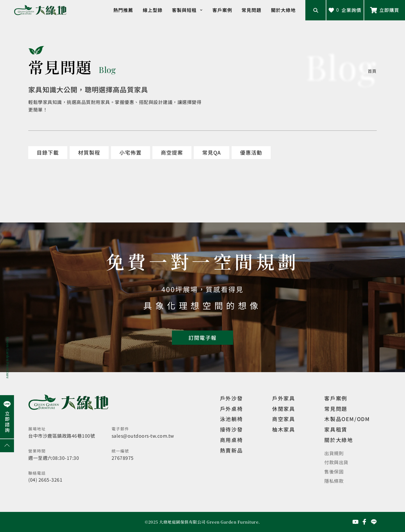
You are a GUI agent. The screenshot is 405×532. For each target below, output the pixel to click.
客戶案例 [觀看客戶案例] (336, 398)
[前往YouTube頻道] (355, 522)
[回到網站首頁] (40, 10)
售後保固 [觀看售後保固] (334, 472)
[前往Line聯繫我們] (385, 10)
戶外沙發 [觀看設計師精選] (231, 398)
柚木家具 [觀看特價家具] (283, 429)
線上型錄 (153, 10)
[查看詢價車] (345, 10)
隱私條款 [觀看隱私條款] (334, 481)
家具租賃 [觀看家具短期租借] (336, 429)
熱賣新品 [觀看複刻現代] (231, 450)
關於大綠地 (283, 10)
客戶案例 (222, 10)
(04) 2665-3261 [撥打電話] (45, 480)
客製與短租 (187, 10)
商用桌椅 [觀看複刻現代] (231, 440)
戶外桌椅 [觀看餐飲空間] (231, 409)
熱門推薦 (123, 10)
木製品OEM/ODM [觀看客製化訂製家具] (347, 419)
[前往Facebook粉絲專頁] (364, 522)
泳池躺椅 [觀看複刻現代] (231, 419)
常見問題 (251, 10)
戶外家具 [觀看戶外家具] (283, 398)
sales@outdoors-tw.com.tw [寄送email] (143, 436)
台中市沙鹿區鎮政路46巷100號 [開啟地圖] (62, 436)
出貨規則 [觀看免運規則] (334, 453)
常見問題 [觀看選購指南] (336, 409)
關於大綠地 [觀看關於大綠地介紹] (339, 440)
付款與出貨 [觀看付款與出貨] (336, 462)
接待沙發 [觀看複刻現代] (231, 429)
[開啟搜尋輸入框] (316, 10)
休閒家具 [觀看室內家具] (283, 409)
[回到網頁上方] (7, 446)
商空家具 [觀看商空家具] (283, 419)
